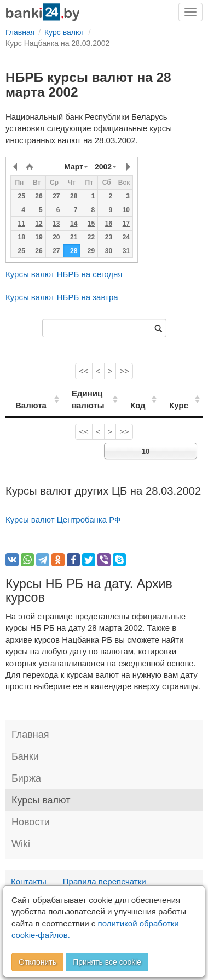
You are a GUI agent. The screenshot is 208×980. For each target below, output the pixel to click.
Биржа (26, 778)
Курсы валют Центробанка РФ (63, 520)
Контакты (29, 881)
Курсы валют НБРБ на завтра (62, 297)
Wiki (21, 844)
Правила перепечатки (105, 881)
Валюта (31, 405)
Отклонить (37, 962)
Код (145, 405)
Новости (31, 822)
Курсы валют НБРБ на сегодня (64, 274)
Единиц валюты (83, 399)
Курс (183, 405)
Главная (30, 735)
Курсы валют (41, 800)
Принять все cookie (107, 962)
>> (124, 371)
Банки (25, 756)
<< (84, 371)
